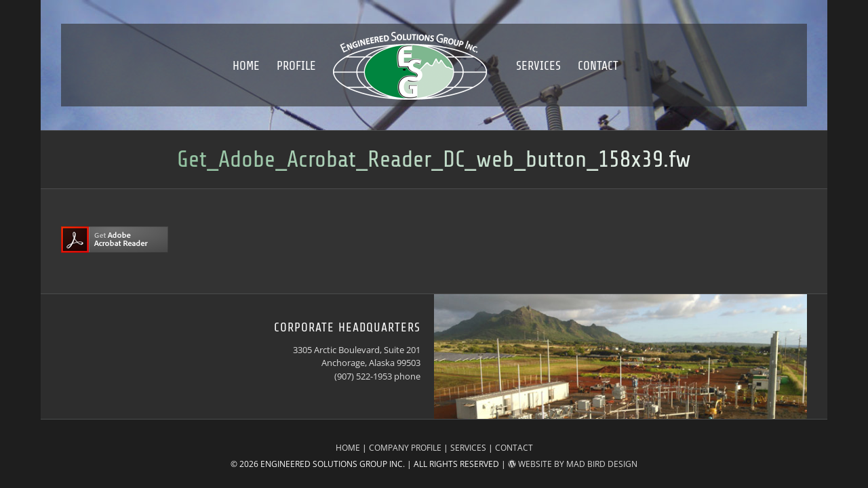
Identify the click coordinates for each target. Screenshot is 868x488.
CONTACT (514, 448)
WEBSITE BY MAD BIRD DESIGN (573, 464)
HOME (348, 448)
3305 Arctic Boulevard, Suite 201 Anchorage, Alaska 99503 (357, 357)
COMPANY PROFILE (405, 448)
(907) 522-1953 (363, 376)
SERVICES (468, 448)
